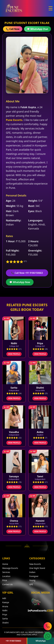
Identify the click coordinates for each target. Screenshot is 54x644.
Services (6, 572)
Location (6, 576)
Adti (4, 598)
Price (5, 580)
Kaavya (6, 602)
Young (32, 580)
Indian (32, 572)
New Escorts (35, 564)
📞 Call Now (13, 29)
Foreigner (34, 576)
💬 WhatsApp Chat (38, 29)
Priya (5, 614)
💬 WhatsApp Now (20, 282)
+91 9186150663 (13, 641)
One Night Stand (37, 568)
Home (5, 564)
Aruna (5, 606)
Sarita (5, 619)
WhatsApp (41, 641)
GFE (31, 584)
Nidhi (5, 610)
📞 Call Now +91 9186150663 (27, 273)
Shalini (5, 623)
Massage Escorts (10, 568)
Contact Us (7, 584)
